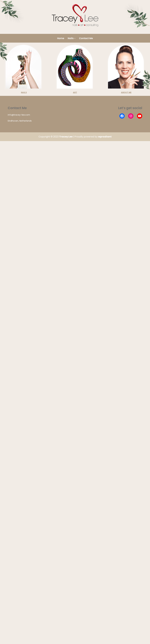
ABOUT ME (126, 92)
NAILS (24, 92)
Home (61, 38)
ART (75, 92)
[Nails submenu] (75, 38)
